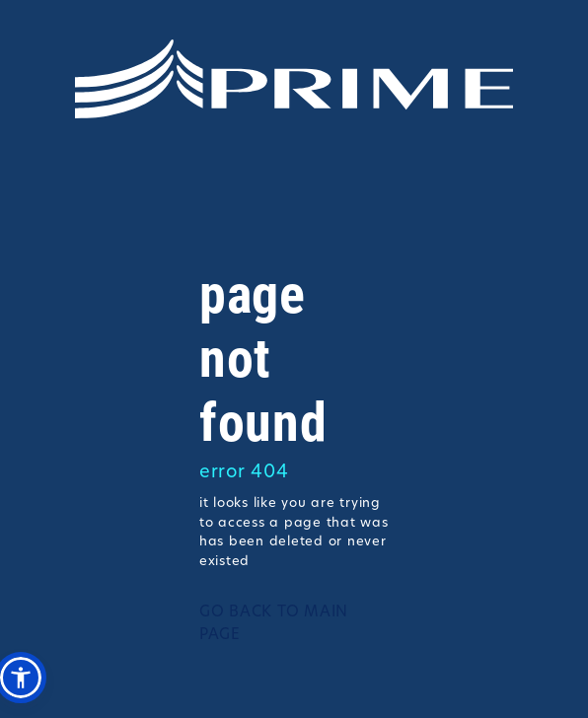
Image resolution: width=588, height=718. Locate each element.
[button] (21, 678)
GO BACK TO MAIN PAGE (274, 624)
